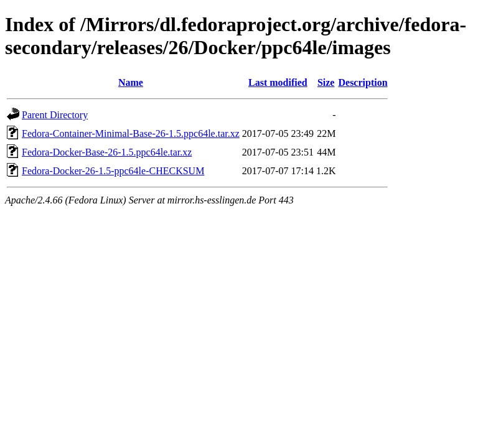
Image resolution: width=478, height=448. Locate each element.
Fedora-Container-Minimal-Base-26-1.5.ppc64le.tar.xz (131, 133)
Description (363, 82)
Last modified (278, 82)
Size (326, 82)
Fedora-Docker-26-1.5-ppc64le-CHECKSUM (113, 171)
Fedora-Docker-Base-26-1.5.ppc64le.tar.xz (107, 152)
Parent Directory (55, 115)
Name (131, 82)
